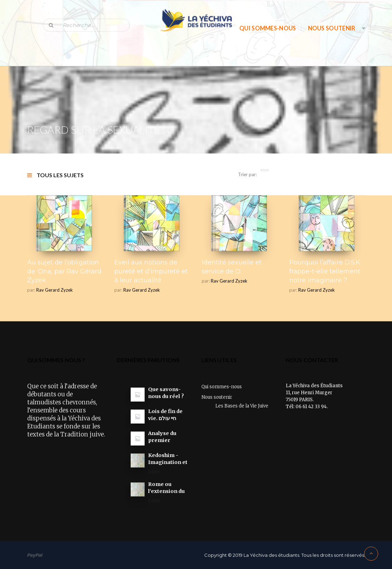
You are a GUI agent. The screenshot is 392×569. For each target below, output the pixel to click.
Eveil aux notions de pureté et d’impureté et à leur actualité (151, 271)
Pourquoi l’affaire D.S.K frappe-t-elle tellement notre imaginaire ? (325, 271)
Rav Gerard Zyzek (55, 290)
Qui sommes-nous (268, 28)
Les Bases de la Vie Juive (242, 406)
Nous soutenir (332, 28)
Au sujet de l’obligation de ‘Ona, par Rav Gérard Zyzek (64, 271)
